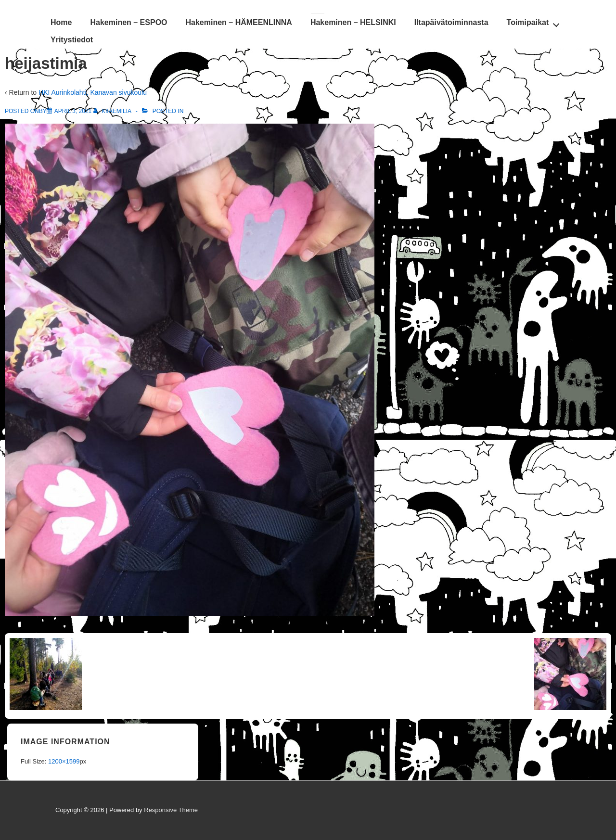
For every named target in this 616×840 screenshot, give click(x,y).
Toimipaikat (536, 22)
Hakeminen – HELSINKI (353, 22)
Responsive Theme (171, 810)
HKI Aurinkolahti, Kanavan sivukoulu (93, 92)
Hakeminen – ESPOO (128, 22)
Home (61, 22)
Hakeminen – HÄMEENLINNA (239, 22)
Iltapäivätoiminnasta (451, 22)
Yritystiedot (72, 40)
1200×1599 (64, 761)
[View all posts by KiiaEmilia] (113, 111)
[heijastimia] (73, 111)
